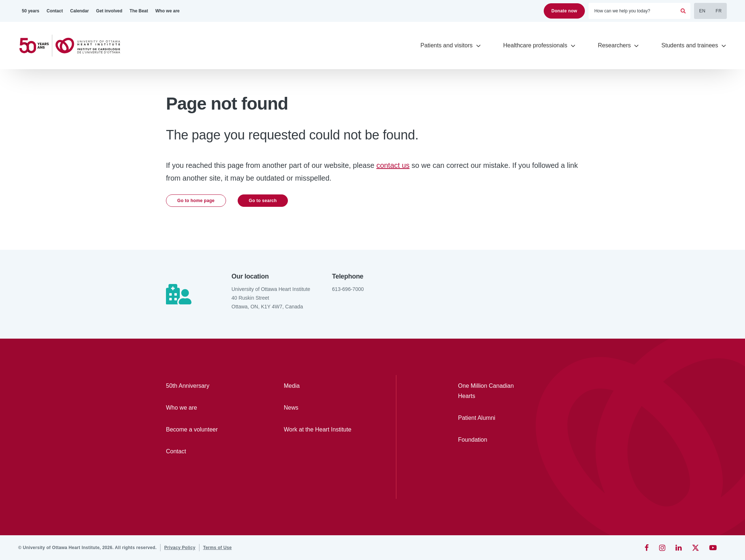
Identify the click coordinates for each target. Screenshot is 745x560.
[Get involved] (109, 11)
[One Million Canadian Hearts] (491, 391)
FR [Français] (719, 11)
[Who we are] (168, 11)
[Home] (73, 46)
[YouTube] (713, 548)
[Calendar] (80, 11)
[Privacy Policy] (180, 548)
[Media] (322, 386)
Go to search (263, 201)
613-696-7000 (348, 289)
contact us (393, 165)
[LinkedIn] (679, 548)
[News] (322, 408)
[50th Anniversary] (204, 386)
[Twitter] (696, 548)
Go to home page (196, 201)
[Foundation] (491, 440)
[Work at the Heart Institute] (322, 430)
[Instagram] (662, 548)
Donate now (564, 11)
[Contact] (55, 11)
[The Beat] (139, 11)
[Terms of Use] (217, 548)
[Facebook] (647, 548)
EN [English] (702, 11)
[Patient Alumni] (491, 418)
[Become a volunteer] (204, 430)
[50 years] (31, 11)
